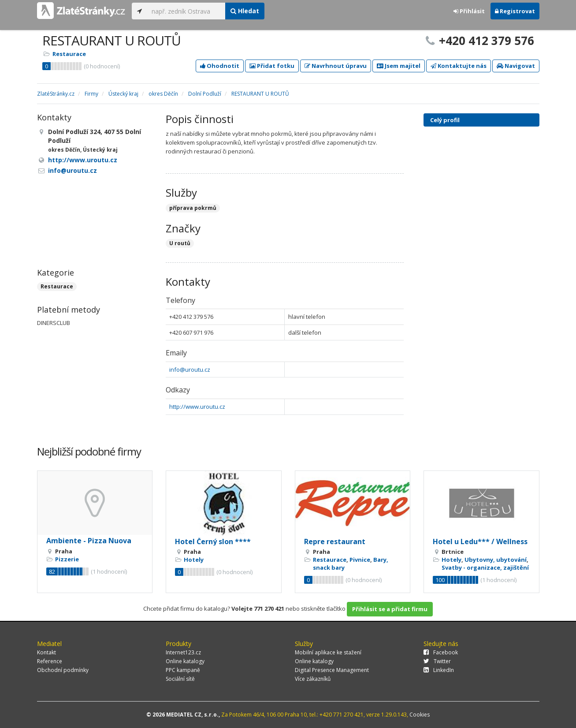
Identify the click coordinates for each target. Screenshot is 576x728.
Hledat (245, 11)
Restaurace (69, 54)
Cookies (420, 715)
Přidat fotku (272, 66)
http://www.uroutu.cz (197, 407)
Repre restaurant (335, 541)
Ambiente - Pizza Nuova (89, 541)
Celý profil (445, 120)
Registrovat (515, 11)
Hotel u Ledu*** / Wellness (480, 541)
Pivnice (360, 560)
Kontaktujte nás (459, 66)
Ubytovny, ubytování (496, 560)
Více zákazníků (313, 679)
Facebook (441, 652)
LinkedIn (439, 670)
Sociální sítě (180, 679)
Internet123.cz (183, 652)
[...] (186, 11)
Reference (50, 661)
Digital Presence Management (332, 670)
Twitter (437, 661)
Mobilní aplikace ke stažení (328, 652)
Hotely (194, 560)
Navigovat (516, 66)
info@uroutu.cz (190, 370)
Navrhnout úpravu (336, 66)
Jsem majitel (399, 66)
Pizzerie (67, 559)
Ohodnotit (220, 66)
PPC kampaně (183, 670)
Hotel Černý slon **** (213, 541)
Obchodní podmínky (63, 670)
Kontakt (46, 652)
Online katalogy (185, 661)
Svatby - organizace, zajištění (485, 567)
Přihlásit (469, 11)
